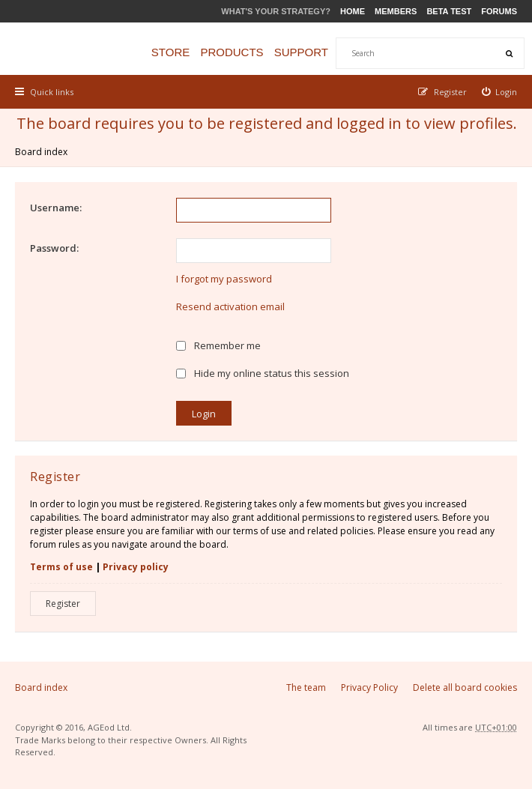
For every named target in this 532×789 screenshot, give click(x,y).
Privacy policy (136, 567)
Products (232, 52)
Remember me (218, 345)
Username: (56, 208)
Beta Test (449, 11)
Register (63, 604)
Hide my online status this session (263, 373)
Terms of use (61, 567)
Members (396, 11)
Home (353, 11)
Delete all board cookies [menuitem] (465, 687)
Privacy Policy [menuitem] (369, 687)
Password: (54, 248)
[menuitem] (500, 92)
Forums (499, 11)
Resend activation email (230, 306)
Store (170, 52)
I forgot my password (224, 279)
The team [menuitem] (306, 687)
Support (301, 52)
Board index (41, 152)
